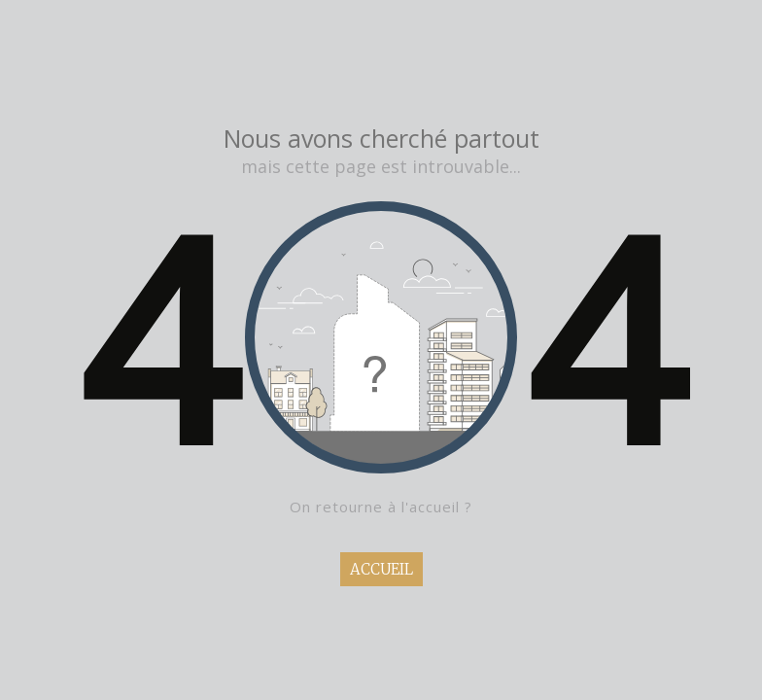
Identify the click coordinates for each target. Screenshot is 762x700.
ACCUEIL (381, 569)
